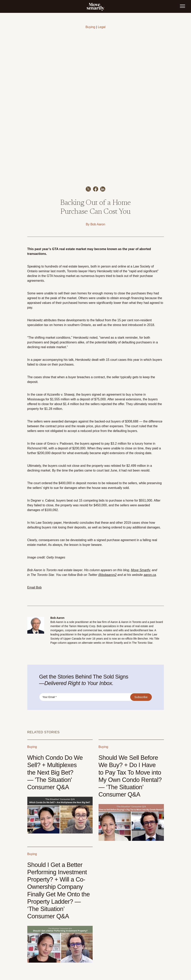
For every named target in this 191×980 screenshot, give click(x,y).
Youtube (149, 953)
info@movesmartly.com (40, 961)
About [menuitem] (113, 961)
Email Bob (35, 520)
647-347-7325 (35, 958)
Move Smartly (140, 503)
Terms (151, 975)
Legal (102, 27)
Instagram (158, 961)
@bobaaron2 (107, 508)
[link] (96, 7)
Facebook (146, 961)
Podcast (159, 953)
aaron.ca (150, 508)
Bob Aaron (98, 157)
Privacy (160, 975)
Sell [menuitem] (86, 961)
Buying (90, 27)
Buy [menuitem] (76, 961)
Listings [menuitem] (99, 961)
